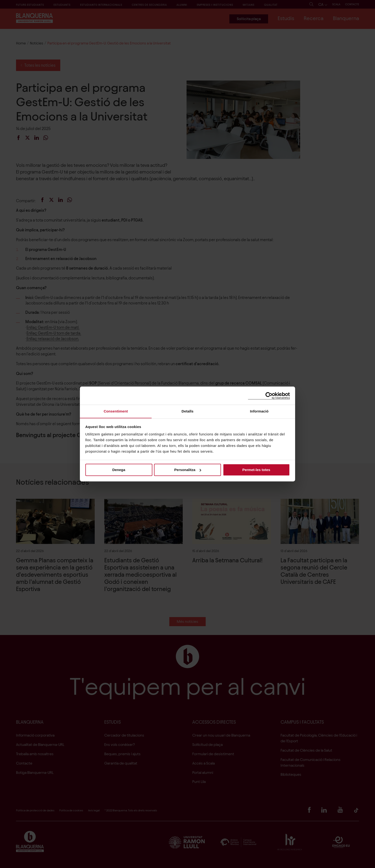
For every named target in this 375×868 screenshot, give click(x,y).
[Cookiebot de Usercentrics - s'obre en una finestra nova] (269, 395)
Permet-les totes (256, 470)
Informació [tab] (259, 411)
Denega (119, 470)
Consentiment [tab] (116, 411)
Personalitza (188, 470)
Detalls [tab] (187, 411)
